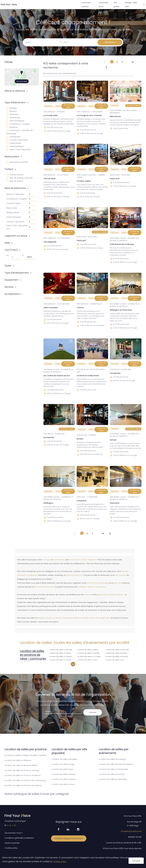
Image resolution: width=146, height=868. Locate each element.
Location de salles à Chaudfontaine (62, 649)
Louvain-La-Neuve (53, 618)
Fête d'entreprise (15, 121)
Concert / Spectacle (17, 140)
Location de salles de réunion (112, 774)
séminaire (22, 575)
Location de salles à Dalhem (60, 663)
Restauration (12, 157)
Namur (92, 618)
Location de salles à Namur (64, 774)
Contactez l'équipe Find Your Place (69, 838)
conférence (32, 575)
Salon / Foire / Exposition (19, 150)
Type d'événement (15, 102)
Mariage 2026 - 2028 (131, 5)
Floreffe (85, 618)
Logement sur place (16, 236)
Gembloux (67, 618)
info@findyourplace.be (131, 831)
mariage (46, 560)
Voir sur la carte (22, 81)
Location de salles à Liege (87, 660)
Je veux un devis (68, 106)
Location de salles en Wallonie (18, 760)
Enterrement (13, 137)
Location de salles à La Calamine (90, 656)
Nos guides (117, 5)
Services (9, 287)
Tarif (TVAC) (11, 250)
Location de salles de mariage (112, 759)
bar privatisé (121, 575)
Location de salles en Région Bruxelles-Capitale (25, 755)
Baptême (12, 127)
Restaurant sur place (17, 162)
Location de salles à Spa (115, 660)
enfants (88, 595)
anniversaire (59, 560)
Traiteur (9, 169)
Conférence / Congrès (18, 124)
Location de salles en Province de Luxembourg (25, 780)
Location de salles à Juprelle (88, 653)
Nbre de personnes (15, 188)
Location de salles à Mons (63, 784)
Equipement (11, 280)
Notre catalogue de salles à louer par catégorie (37, 794)
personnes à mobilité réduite (110, 595)
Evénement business (86, 5)
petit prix (117, 583)
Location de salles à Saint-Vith (117, 649)
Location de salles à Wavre (64, 779)
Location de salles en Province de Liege (22, 770)
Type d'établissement (17, 273)
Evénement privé (104, 5)
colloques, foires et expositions (92, 587)
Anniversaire (13, 118)
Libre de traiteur (15, 181)
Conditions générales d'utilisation (19, 838)
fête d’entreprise (74, 575)
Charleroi (77, 618)
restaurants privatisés (44, 587)
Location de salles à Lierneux (88, 663)
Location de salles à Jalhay (88, 649)
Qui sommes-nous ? (14, 833)
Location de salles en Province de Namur (23, 775)
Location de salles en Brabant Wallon (21, 765)
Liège (102, 618)
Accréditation (12, 294)
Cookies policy (11, 848)
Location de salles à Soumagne (118, 656)
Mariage (12, 108)
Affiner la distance (15, 91)
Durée (8, 266)
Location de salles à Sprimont (117, 663)
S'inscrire (93, 712)
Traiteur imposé (15, 175)
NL (10, 825)
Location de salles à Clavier (60, 653)
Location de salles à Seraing (116, 653)
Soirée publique (15, 146)
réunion (125, 571)
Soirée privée (14, 143)
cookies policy (60, 861)
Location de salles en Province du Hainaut (23, 785)
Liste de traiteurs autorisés (20, 178)
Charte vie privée (12, 843)
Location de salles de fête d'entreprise (116, 764)
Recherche (110, 42)
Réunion (12, 111)
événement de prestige (98, 583)
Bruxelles (41, 618)
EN (15, 825)
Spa (107, 618)
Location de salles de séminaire (113, 779)
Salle (7, 243)
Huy (98, 618)
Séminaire (12, 114)
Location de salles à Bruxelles (64, 759)
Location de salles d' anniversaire (114, 769)
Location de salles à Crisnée (60, 660)
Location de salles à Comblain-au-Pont (62, 656)
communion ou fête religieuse (83, 560)
